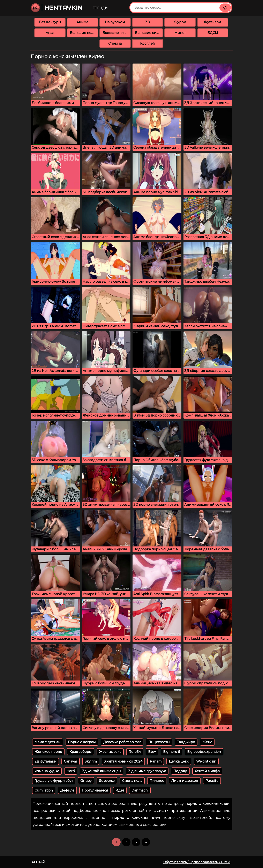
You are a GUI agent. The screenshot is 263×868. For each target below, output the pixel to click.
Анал (50, 33)
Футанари (213, 22)
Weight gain (206, 761)
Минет (180, 33)
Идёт (120, 790)
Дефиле (67, 790)
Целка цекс (179, 761)
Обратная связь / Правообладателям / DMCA (197, 862)
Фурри (180, 22)
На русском (115, 22)
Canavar (71, 761)
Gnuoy (86, 781)
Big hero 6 (171, 752)
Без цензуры (50, 22)
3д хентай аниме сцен (102, 771)
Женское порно (48, 752)
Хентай (39, 862)
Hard (71, 771)
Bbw (152, 752)
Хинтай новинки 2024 (123, 761)
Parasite (212, 781)
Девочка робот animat (122, 742)
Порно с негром (82, 742)
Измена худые (47, 771)
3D (148, 22)
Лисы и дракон (185, 781)
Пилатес (157, 781)
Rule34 (135, 752)
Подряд (180, 771)
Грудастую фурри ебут (54, 781)
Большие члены (117, 33)
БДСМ (213, 33)
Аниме (82, 22)
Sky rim (91, 761)
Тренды (101, 8)
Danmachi (140, 790)
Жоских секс (110, 752)
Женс (207, 742)
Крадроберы (81, 752)
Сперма (115, 43)
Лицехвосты (159, 742)
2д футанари (46, 761)
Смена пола (132, 781)
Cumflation (44, 790)
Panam (156, 761)
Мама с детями (48, 742)
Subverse (107, 781)
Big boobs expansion (204, 752)
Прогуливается (95, 790)
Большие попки (84, 33)
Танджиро (186, 742)
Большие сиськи (149, 33)
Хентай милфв (207, 771)
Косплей (148, 43)
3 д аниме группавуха (147, 771)
